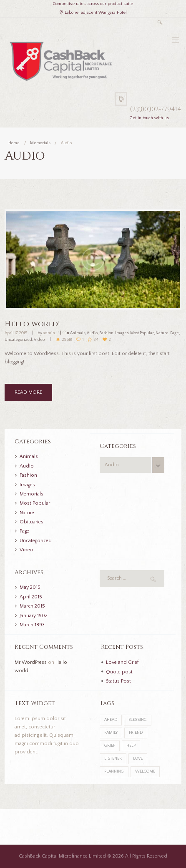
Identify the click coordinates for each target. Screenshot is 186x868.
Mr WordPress (31, 662)
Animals (78, 333)
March (32, 606)
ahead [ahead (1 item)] (111, 720)
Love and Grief (122, 662)
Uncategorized (18, 340)
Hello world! (32, 324)
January (34, 616)
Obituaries (31, 522)
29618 (67, 340)
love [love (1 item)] (138, 759)
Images (122, 333)
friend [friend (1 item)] (136, 733)
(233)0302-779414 (156, 109)
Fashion (106, 333)
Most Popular (142, 333)
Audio (92, 333)
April (31, 597)
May (30, 587)
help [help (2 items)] (131, 746)
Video (39, 340)
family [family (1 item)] (111, 733)
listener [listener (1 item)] (113, 759)
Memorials (40, 143)
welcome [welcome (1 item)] (145, 772)
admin (49, 333)
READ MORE (28, 392)
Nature (162, 333)
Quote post (119, 672)
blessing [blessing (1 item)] (138, 720)
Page (175, 333)
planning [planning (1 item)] (114, 772)
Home (14, 143)
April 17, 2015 (16, 333)
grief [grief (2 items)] (110, 746)
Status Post (118, 681)
